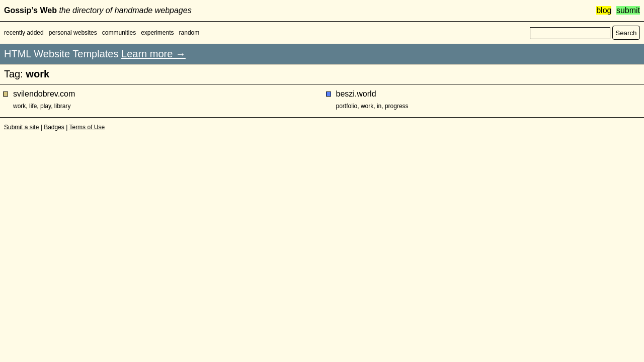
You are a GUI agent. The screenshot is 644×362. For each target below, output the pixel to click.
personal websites (73, 33)
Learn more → (153, 54)
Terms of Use (87, 127)
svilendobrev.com (44, 94)
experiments (157, 33)
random (189, 33)
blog (604, 10)
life (33, 106)
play (46, 106)
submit (628, 10)
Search (626, 33)
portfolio (347, 106)
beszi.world (356, 94)
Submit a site (21, 127)
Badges (54, 127)
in (379, 106)
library (63, 106)
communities (119, 33)
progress (397, 106)
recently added (24, 33)
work (19, 106)
